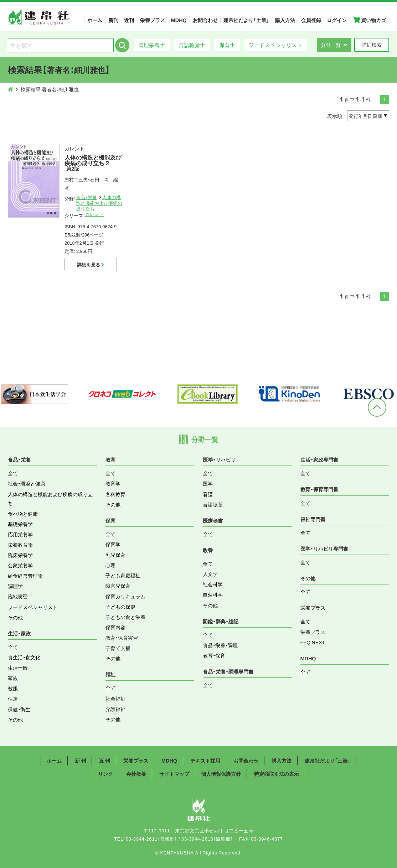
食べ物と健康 (23, 514)
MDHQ (179, 20)
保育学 (113, 544)
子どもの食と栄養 (125, 617)
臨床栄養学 (20, 555)
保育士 (227, 45)
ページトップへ (377, 407)
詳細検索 (372, 45)
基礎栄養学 (20, 524)
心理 (110, 565)
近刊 (129, 20)
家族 (13, 678)
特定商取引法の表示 (277, 774)
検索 (122, 45)
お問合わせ (205, 20)
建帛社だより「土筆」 (246, 20)
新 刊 (80, 760)
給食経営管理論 (25, 576)
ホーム (95, 20)
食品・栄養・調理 (220, 645)
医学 (208, 483)
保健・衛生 (19, 709)
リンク (105, 774)
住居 (13, 698)
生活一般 (18, 667)
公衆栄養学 (20, 565)
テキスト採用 (205, 760)
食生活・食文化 (24, 657)
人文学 (210, 574)
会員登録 (311, 20)
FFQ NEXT (313, 642)
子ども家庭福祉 (123, 575)
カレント (94, 214)
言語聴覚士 (192, 45)
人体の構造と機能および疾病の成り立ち (99, 203)
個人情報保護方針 (221, 774)
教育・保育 (214, 655)
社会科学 (213, 584)
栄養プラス (153, 20)
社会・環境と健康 (27, 483)
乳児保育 (115, 555)
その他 (15, 617)
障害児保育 (118, 586)
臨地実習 (18, 596)
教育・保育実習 (122, 638)
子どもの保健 (120, 607)
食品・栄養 (86, 197)
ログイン (337, 20)
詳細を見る (91, 264)
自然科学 (213, 594)
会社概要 (136, 774)
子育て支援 (118, 648)
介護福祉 (115, 709)
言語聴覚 (213, 504)
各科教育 (115, 494)
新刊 (113, 20)
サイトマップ (174, 774)
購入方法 (285, 20)
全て (13, 473)
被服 (13, 688)
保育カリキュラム (125, 596)
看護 (208, 494)
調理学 (15, 586)
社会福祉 (115, 698)
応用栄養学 (20, 534)
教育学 (113, 483)
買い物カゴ (369, 20)
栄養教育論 (20, 545)
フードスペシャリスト (275, 45)
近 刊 (105, 760)
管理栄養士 (152, 45)
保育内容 (115, 627)
